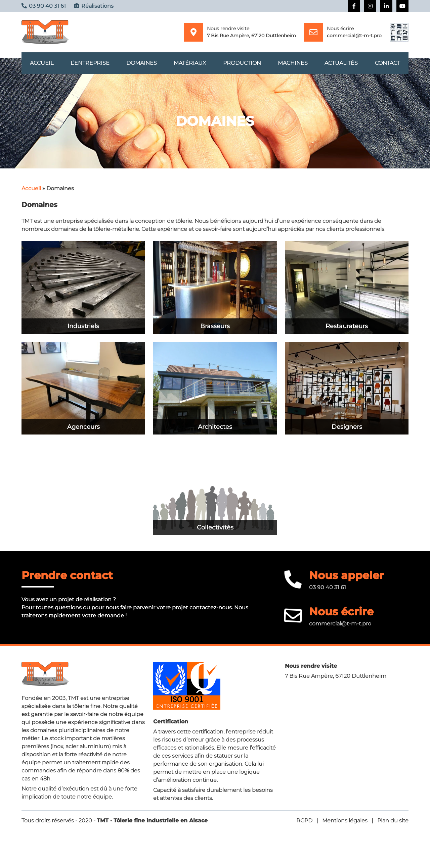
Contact (388, 64)
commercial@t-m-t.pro (354, 36)
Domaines (142, 64)
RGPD (304, 823)
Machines (293, 64)
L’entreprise (90, 64)
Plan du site (393, 823)
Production (242, 64)
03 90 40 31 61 (328, 590)
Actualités (341, 64)
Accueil (42, 64)
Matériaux (190, 64)
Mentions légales (345, 823)
